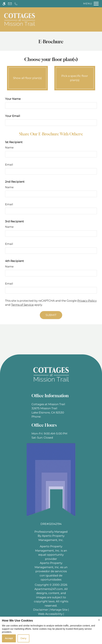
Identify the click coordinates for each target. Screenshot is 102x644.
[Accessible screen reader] (4, 4)
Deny (23, 638)
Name (9, 147)
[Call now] (16, 4)
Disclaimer (41, 610)
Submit (51, 315)
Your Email (13, 116)
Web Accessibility (50, 614)
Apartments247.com (49, 589)
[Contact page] (10, 4)
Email (9, 165)
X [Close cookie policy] (99, 620)
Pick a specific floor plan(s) (75, 77)
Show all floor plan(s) (27, 77)
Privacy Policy (87, 301)
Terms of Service (22, 305)
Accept (9, 638)
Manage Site (59, 610)
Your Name (13, 99)
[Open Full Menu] (90, 4)
